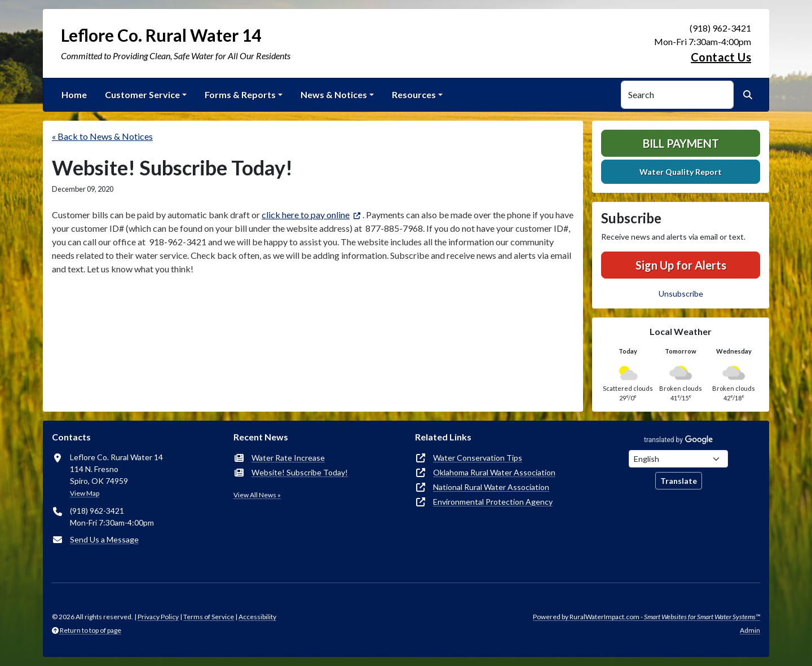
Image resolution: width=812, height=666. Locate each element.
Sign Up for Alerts (681, 265)
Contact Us (721, 57)
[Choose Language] (678, 459)
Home (74, 94)
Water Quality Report (681, 172)
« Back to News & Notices (102, 136)
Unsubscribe (681, 294)
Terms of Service (209, 617)
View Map (85, 493)
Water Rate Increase (288, 458)
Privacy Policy (158, 617)
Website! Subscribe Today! (300, 472)
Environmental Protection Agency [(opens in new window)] (493, 502)
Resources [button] (414, 94)
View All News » (257, 495)
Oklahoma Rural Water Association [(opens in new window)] (494, 472)
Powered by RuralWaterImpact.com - (646, 617)
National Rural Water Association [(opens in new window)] (491, 487)
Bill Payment (681, 143)
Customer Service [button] (142, 94)
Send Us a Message (104, 539)
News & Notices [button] (334, 94)
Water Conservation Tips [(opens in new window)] (478, 458)
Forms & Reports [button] (240, 94)
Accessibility (257, 617)
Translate (679, 481)
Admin (750, 630)
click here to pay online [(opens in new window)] (306, 215)
